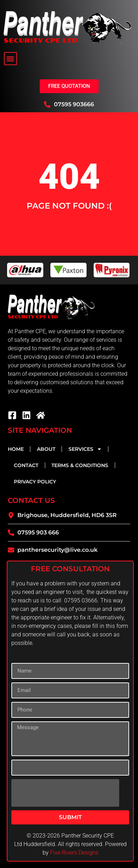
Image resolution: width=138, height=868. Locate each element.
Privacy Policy (35, 482)
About (46, 449)
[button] (10, 59)
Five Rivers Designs (74, 853)
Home (16, 449)
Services (85, 449)
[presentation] (65, 793)
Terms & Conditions (80, 465)
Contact (26, 465)
